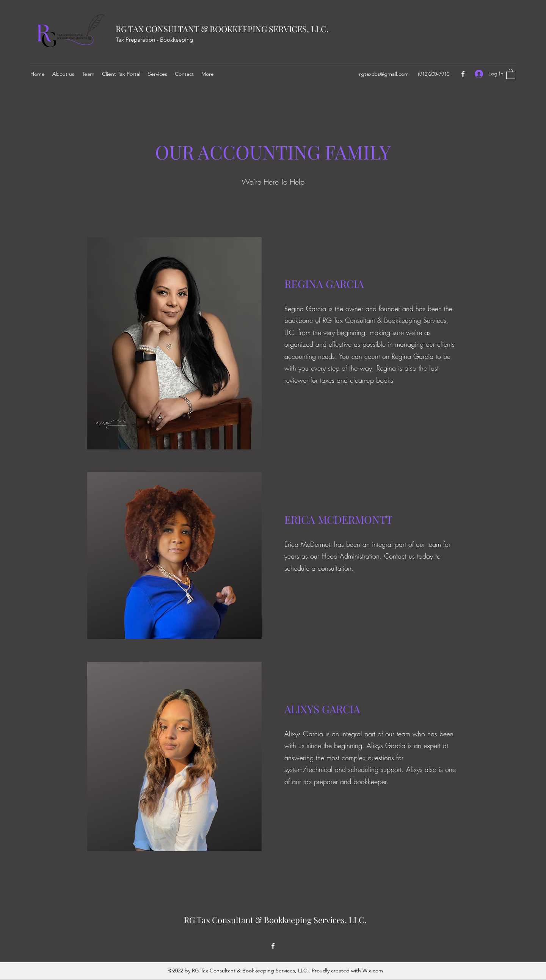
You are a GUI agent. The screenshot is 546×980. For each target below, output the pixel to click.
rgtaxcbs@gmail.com (384, 74)
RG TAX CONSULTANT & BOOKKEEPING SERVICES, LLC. (222, 29)
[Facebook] (463, 74)
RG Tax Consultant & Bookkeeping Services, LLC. (275, 920)
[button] (511, 74)
